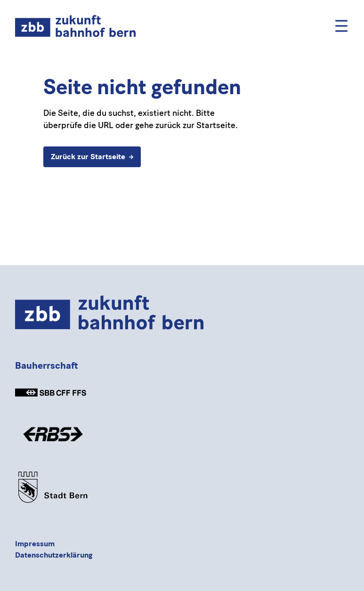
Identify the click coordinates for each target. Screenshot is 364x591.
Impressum (35, 544)
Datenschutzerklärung (54, 555)
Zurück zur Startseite (92, 157)
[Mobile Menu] (341, 26)
